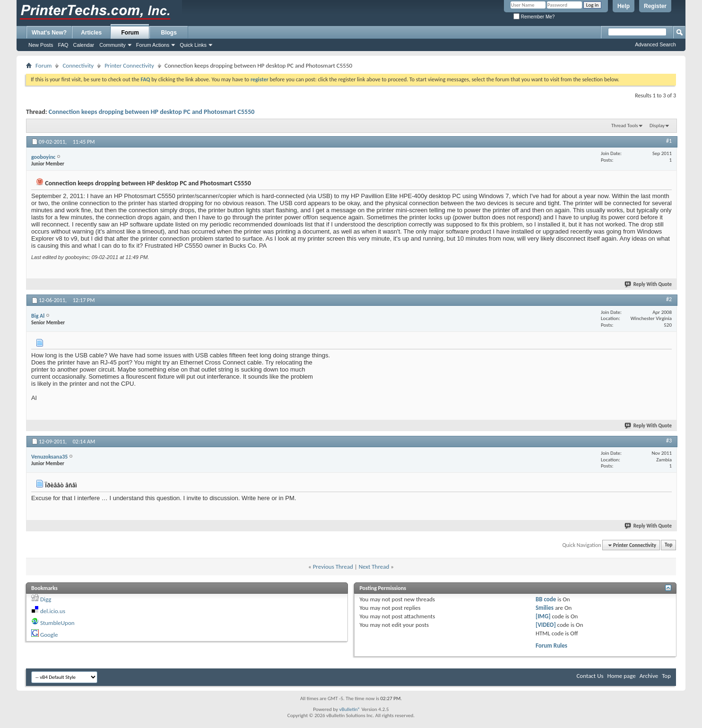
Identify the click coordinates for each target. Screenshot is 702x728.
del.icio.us (53, 611)
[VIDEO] (546, 625)
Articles (91, 33)
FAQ (63, 45)
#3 (669, 441)
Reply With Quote (649, 284)
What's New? (49, 33)
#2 (669, 299)
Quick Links (193, 45)
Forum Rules (551, 646)
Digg (46, 599)
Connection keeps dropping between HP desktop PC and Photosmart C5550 (152, 112)
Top (668, 545)
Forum (130, 33)
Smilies (545, 608)
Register (655, 6)
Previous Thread (333, 567)
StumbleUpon (57, 623)
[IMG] (543, 616)
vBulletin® (350, 709)
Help (624, 6)
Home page (622, 676)
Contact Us (590, 676)
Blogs (169, 33)
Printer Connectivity (129, 65)
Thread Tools (625, 126)
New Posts (41, 45)
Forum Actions (153, 45)
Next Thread (374, 567)
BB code (546, 599)
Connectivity (78, 65)
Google (49, 635)
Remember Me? (534, 17)
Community (113, 45)
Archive (649, 676)
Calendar (84, 45)
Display (657, 126)
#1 (669, 141)
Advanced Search (655, 44)
